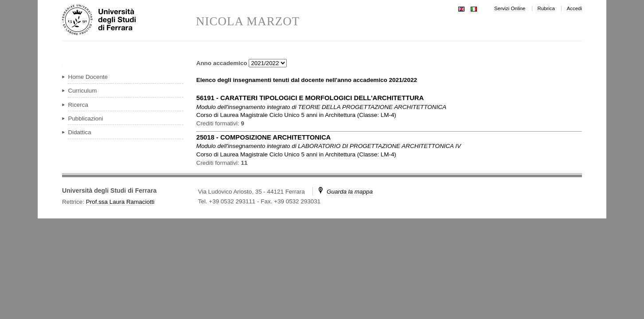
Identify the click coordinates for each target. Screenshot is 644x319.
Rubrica (546, 8)
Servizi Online (510, 8)
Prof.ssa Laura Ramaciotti (120, 202)
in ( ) (296, 115)
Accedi (574, 8)
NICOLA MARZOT (248, 21)
